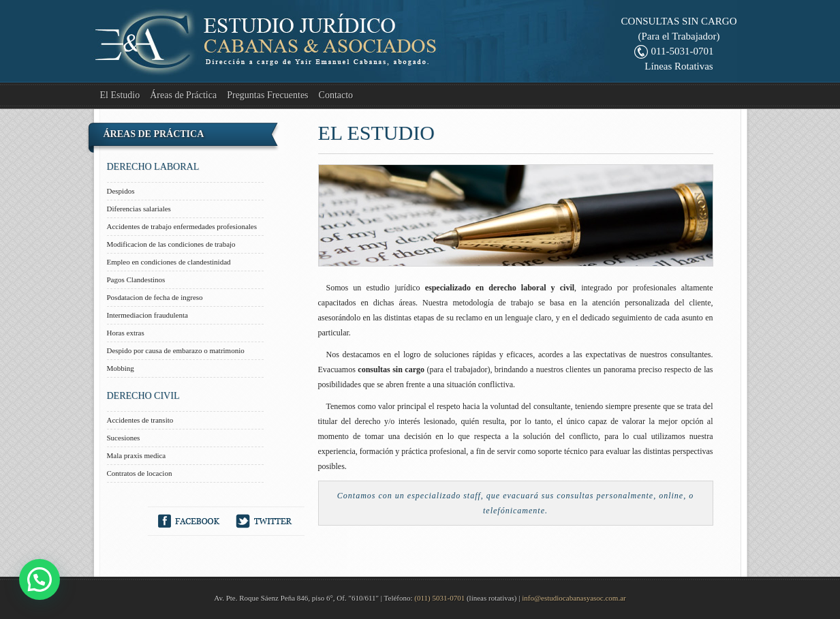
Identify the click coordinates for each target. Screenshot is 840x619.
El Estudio (120, 95)
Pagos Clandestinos (136, 280)
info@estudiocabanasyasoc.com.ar (574, 598)
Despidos (121, 191)
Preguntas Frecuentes (267, 95)
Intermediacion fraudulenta (147, 315)
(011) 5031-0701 (439, 598)
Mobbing (121, 368)
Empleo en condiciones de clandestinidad (169, 262)
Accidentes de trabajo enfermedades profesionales (182, 226)
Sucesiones (124, 438)
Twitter (265, 521)
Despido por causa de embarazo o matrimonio (176, 350)
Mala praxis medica (137, 455)
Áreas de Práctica (183, 95)
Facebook (189, 521)
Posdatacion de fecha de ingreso (155, 297)
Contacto (336, 95)
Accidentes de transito (140, 420)
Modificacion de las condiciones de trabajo (171, 244)
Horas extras (126, 333)
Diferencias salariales (139, 209)
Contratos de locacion (140, 473)
